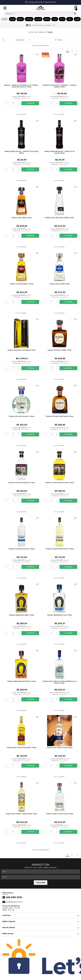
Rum (70, 19)
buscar (75, 13)
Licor (55, 19)
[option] (40, 25)
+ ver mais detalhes (21, 114)
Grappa (47, 19)
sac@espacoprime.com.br (15, 902)
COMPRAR (30, 103)
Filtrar (58, 40)
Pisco (62, 19)
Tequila (4, 19)
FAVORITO (37, 55)
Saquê (77, 19)
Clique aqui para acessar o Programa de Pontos (40, 2)
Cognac (38, 19)
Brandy (20, 19)
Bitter (13, 19)
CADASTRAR (41, 883)
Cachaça (29, 19)
